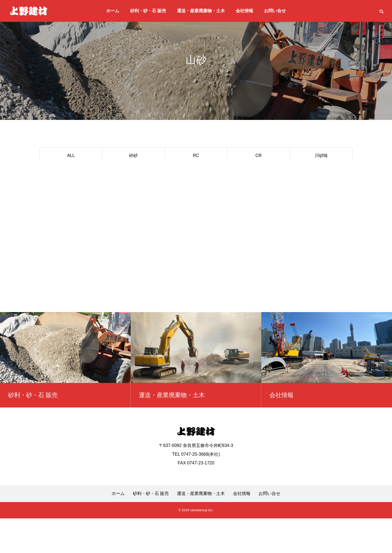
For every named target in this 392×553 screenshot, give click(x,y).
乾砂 (321, 172)
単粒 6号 (134, 172)
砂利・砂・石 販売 (148, 11)
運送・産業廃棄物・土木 (201, 11)
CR (258, 155)
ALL (71, 155)
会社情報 (244, 11)
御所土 (259, 172)
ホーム (113, 11)
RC (196, 155)
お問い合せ (275, 11)
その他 (133, 188)
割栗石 (71, 188)
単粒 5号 (196, 172)
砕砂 (133, 155)
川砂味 (321, 155)
